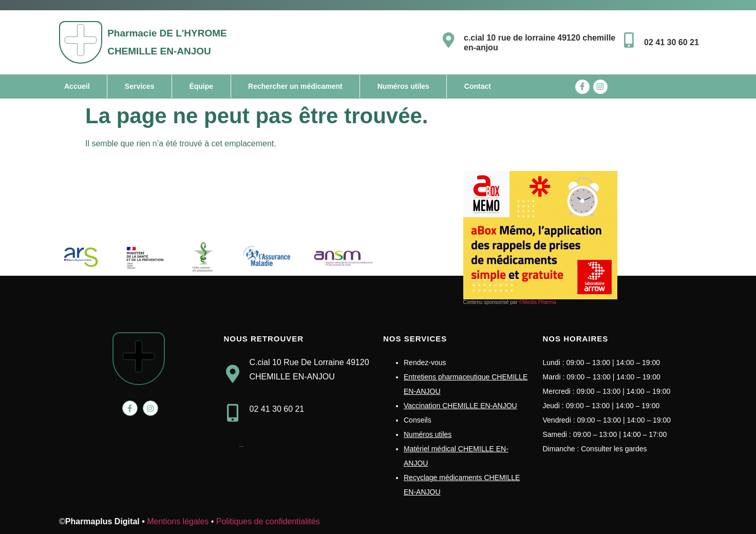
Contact (478, 86)
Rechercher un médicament (295, 86)
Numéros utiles (403, 86)
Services (140, 86)
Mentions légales (178, 521)
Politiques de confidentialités (268, 521)
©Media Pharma (537, 302)
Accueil (77, 86)
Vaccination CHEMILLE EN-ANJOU (460, 406)
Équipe (201, 86)
